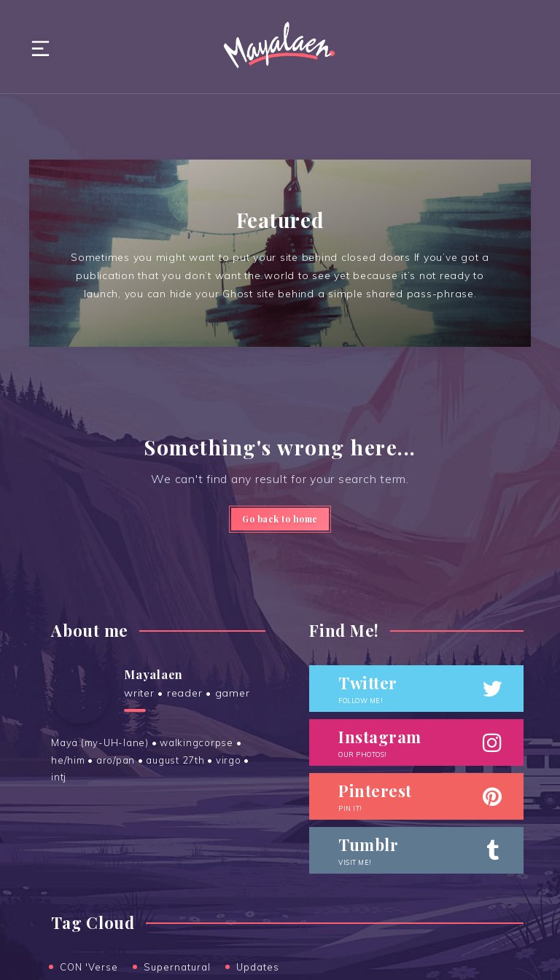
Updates (258, 967)
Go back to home (280, 519)
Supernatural (177, 967)
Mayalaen (153, 674)
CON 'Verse (89, 967)
